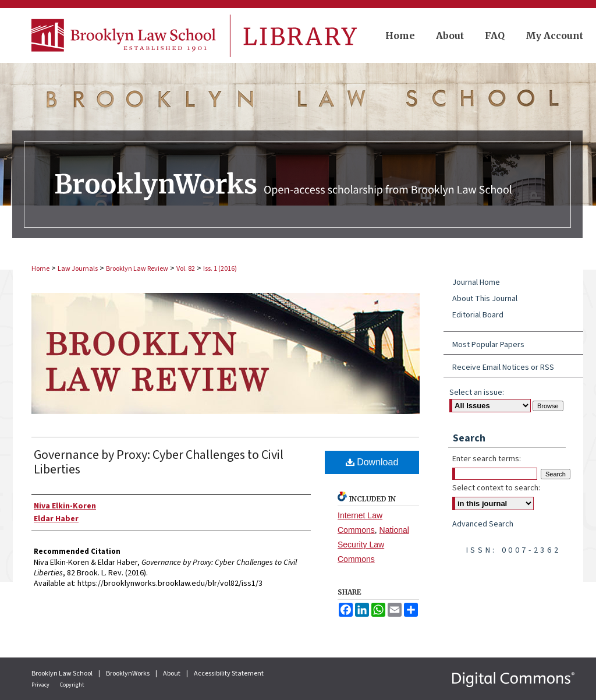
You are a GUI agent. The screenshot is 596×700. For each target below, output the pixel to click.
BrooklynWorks (128, 674)
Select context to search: (496, 488)
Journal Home (476, 282)
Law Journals (78, 269)
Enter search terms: (487, 459)
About (172, 674)
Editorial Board (478, 315)
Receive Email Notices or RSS (503, 367)
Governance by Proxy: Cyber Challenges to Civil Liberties (159, 462)
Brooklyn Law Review (137, 269)
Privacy (41, 685)
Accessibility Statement (229, 674)
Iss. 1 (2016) (220, 269)
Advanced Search (483, 524)
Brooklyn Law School (63, 674)
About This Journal (485, 299)
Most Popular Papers (488, 345)
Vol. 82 (186, 269)
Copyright (72, 685)
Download (372, 462)
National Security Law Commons (373, 545)
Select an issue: (477, 393)
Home (40, 269)
